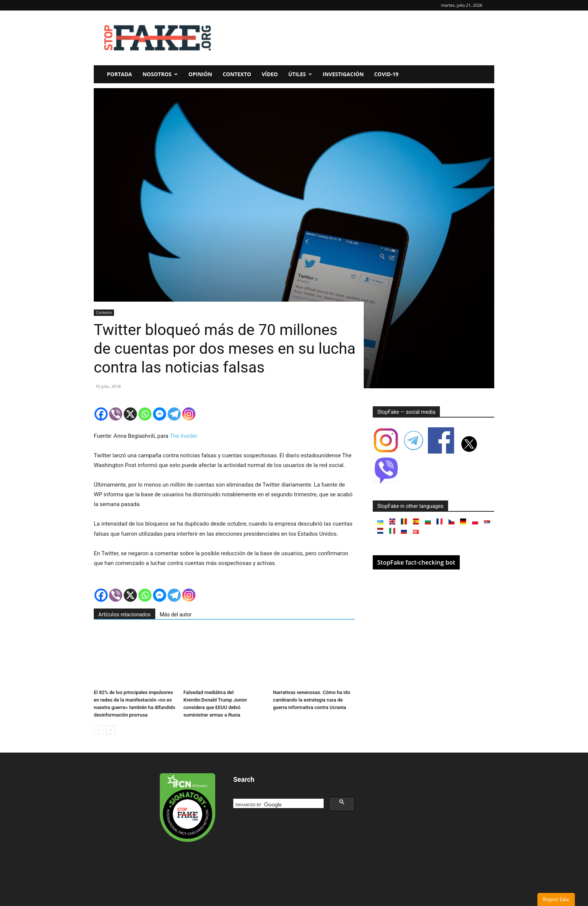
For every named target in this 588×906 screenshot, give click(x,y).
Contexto (237, 74)
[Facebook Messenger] (160, 414)
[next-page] (110, 730)
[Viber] (116, 414)
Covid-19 (386, 74)
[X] (130, 414)
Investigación (343, 74)
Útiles (300, 74)
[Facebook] (101, 414)
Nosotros (160, 74)
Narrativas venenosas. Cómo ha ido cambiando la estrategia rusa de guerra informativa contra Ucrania (312, 700)
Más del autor (176, 615)
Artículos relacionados (124, 615)
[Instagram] (189, 414)
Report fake (556, 899)
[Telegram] (174, 414)
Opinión (200, 74)
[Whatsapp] (145, 414)
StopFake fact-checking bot (416, 562)
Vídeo (270, 74)
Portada (119, 74)
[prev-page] (98, 730)
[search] (278, 805)
